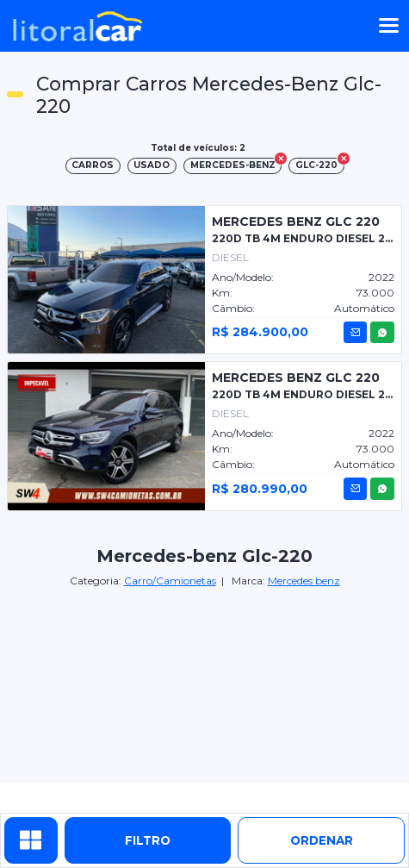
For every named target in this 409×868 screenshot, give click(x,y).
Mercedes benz (304, 581)
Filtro (148, 840)
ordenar (322, 840)
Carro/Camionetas (170, 581)
